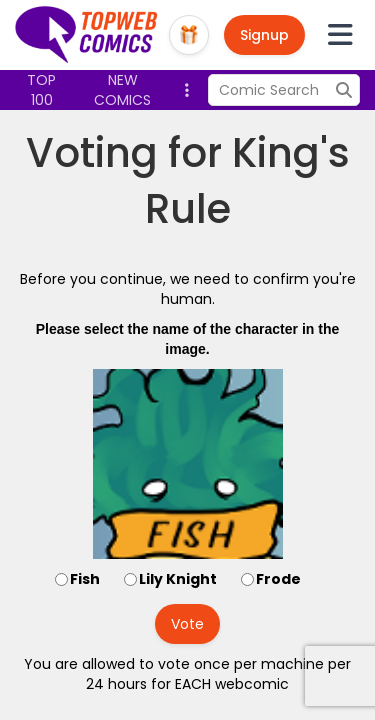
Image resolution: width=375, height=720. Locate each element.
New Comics (122, 90)
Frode (278, 579)
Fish (85, 579)
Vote (187, 624)
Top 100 (41, 90)
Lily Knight (178, 579)
